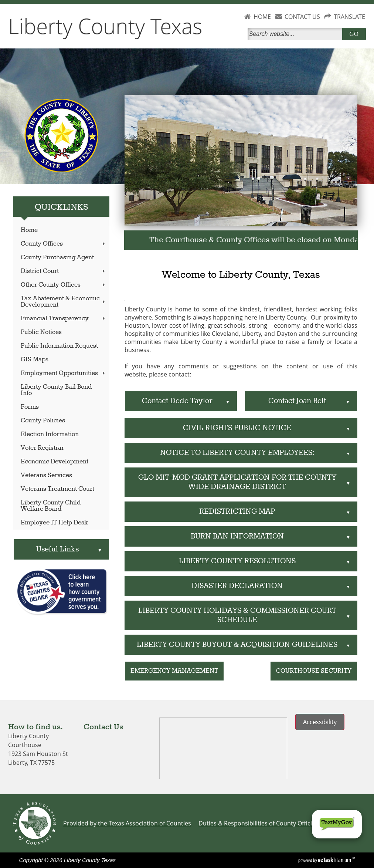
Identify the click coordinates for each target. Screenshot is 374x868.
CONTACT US (302, 17)
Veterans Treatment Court (57, 489)
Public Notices (41, 332)
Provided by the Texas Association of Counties (127, 823)
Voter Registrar (42, 448)
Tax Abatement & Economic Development (63, 302)
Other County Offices (63, 285)
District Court (63, 271)
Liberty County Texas (105, 26)
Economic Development (55, 462)
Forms (30, 407)
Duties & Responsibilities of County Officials (259, 823)
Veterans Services (46, 475)
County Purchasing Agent (57, 258)
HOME (262, 17)
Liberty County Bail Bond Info (56, 390)
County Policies (43, 421)
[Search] (296, 34)
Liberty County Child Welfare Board (51, 506)
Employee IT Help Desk (54, 523)
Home (29, 230)
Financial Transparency (63, 319)
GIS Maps (35, 360)
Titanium (335, 860)
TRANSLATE (349, 17)
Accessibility (320, 722)
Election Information (50, 434)
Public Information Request (59, 346)
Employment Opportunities (63, 373)
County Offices (63, 244)
